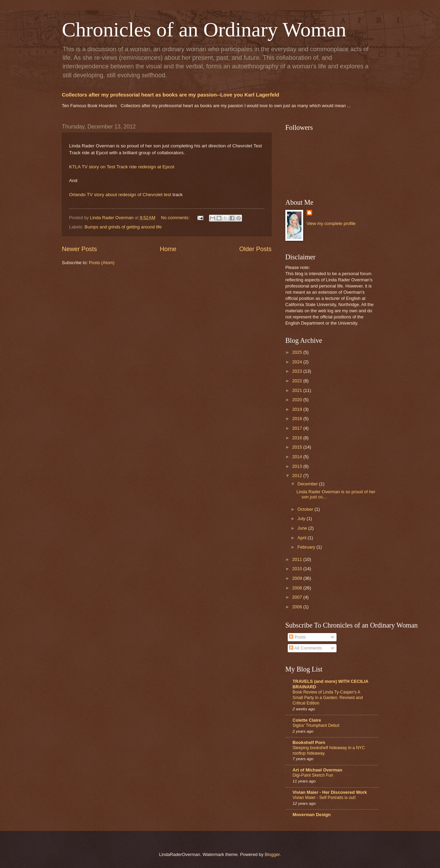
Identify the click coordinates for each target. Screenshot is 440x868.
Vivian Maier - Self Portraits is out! (324, 798)
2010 (298, 569)
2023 (298, 371)
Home (168, 249)
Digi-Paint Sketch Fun (313, 775)
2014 (298, 457)
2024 (298, 362)
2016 (298, 438)
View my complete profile (331, 223)
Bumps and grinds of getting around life (123, 227)
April (302, 538)
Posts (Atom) (102, 263)
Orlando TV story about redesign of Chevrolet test (120, 195)
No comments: (176, 218)
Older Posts (255, 249)
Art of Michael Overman (317, 770)
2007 (298, 597)
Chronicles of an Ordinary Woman (204, 30)
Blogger (272, 854)
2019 (298, 409)
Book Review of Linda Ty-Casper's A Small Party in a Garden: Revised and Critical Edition (328, 698)
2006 (298, 607)
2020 (298, 400)
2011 (298, 559)
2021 (298, 390)
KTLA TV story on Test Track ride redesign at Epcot (122, 167)
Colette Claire (307, 720)
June (303, 528)
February (307, 547)
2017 (298, 428)
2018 (298, 419)
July (302, 518)
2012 (298, 476)
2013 (298, 466)
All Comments (305, 648)
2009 (298, 578)
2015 (298, 447)
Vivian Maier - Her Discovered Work (330, 792)
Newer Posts (79, 249)
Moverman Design (312, 815)
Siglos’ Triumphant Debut (316, 725)
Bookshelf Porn (309, 742)
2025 (298, 352)
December (308, 484)
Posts (297, 637)
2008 (298, 588)
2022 (298, 381)
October (306, 509)
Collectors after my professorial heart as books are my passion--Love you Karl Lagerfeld (170, 95)
